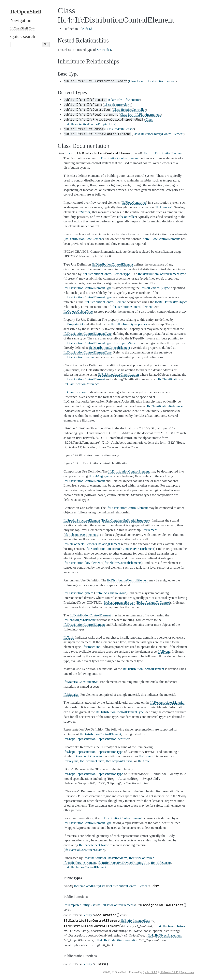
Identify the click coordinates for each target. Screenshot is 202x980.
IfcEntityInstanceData (135, 921)
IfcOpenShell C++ (22, 28)
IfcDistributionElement (167, 153)
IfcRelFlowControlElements (116, 905)
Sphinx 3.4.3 (150, 972)
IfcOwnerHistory (174, 926)
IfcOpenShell (26, 12)
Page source (187, 972)
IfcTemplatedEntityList (90, 886)
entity (88, 915)
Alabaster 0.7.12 (169, 972)
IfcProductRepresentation (121, 940)
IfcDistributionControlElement (128, 886)
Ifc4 (69, 153)
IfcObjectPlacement (168, 935)
